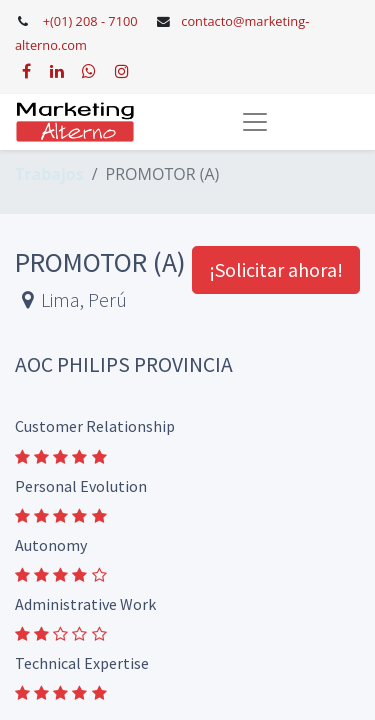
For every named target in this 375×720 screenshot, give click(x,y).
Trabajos (49, 174)
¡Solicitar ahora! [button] (276, 269)
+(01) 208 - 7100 (90, 21)
